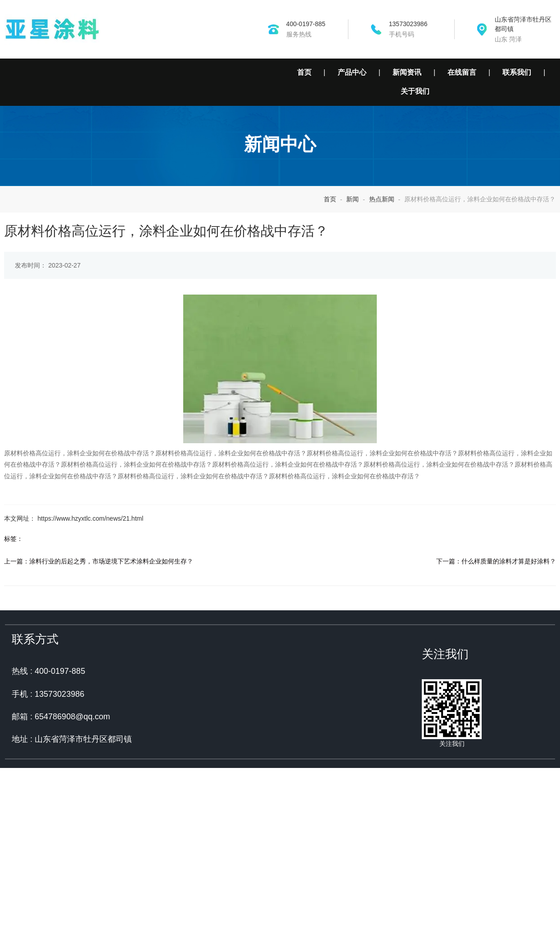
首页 (304, 72)
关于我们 (415, 91)
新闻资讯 (407, 72)
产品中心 (352, 72)
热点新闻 (382, 279)
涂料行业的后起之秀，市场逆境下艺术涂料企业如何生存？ (107, 660)
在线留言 (462, 72)
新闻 (352, 279)
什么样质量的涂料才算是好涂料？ (513, 660)
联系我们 (517, 72)
